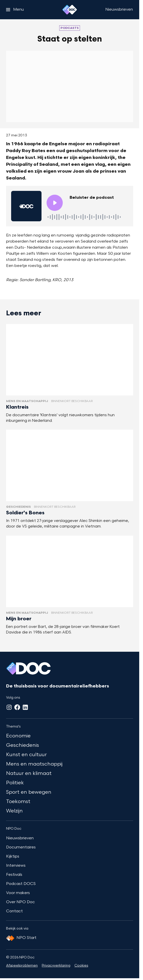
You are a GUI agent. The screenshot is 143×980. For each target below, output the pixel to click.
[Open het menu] (15, 10)
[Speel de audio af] (55, 203)
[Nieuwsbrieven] (119, 10)
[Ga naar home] (70, 10)
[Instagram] (9, 707)
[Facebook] (17, 707)
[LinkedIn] (25, 707)
